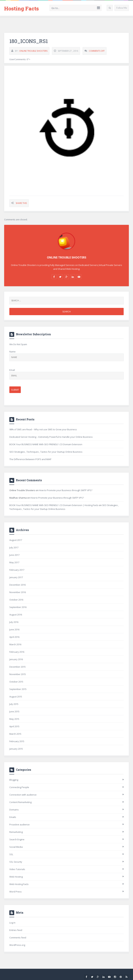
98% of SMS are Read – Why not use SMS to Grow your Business (43, 429)
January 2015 (16, 749)
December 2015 (17, 667)
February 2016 (17, 652)
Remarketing (16, 832)
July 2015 (14, 704)
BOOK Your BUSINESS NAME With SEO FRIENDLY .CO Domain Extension (46, 444)
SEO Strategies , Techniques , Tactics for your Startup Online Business (46, 452)
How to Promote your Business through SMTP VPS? (66, 490)
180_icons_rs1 (29, 41)
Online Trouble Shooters (33, 51)
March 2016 (15, 644)
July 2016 (14, 622)
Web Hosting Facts (19, 884)
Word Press (15, 892)
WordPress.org (17, 945)
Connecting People (19, 787)
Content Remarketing (20, 802)
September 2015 (18, 689)
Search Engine (17, 839)
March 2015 (15, 734)
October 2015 (16, 682)
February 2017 (17, 570)
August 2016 (16, 615)
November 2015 (18, 674)
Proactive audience (19, 824)
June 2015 (14, 711)
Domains (14, 810)
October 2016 (16, 600)
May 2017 (14, 562)
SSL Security (16, 862)
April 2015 (14, 726)
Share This (21, 203)
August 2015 (16, 697)
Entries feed (16, 930)
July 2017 (14, 547)
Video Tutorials (17, 869)
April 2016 (14, 637)
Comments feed (18, 938)
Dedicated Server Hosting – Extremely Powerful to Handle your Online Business (51, 437)
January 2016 (16, 659)
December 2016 (17, 585)
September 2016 (18, 607)
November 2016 (18, 592)
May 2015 (14, 719)
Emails (13, 817)
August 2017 (16, 540)
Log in (12, 923)
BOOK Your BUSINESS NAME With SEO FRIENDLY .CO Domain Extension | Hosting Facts (54, 505)
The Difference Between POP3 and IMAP (30, 459)
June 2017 (14, 555)
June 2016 (14, 629)
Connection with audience (23, 795)
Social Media (16, 847)
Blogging (14, 780)
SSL (11, 854)
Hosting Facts (21, 8)
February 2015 (17, 741)
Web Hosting (16, 877)
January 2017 (16, 577)
